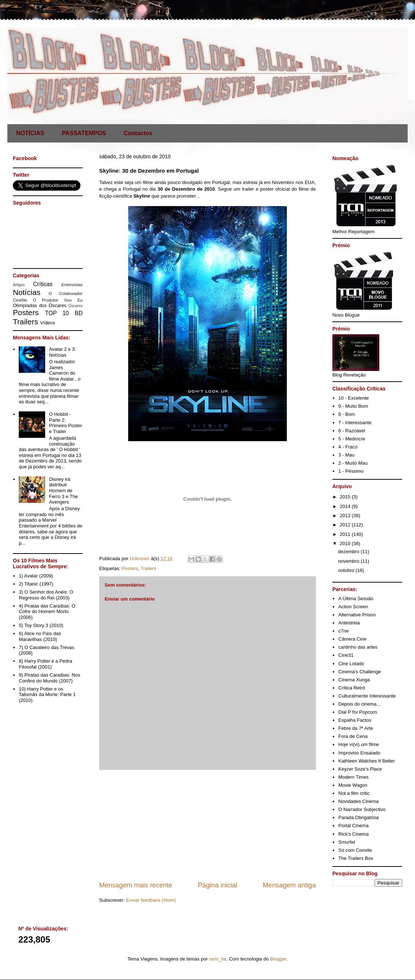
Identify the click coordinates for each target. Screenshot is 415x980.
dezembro (349, 552)
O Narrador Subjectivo (362, 809)
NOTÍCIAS (30, 133)
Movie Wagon (353, 785)
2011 (346, 534)
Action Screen (353, 607)
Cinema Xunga (354, 680)
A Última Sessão (356, 599)
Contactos (138, 133)
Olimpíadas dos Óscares (40, 305)
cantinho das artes (358, 647)
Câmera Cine (352, 639)
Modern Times (353, 777)
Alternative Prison (357, 615)
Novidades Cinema (358, 801)
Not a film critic (354, 793)
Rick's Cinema (353, 834)
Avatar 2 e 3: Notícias (62, 352)
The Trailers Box (356, 858)
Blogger (278, 959)
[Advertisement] (207, 825)
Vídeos (47, 323)
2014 (346, 506)
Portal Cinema (353, 826)
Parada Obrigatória (358, 817)
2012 (346, 525)
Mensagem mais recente (136, 885)
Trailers (149, 568)
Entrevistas (72, 284)
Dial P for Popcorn (358, 712)
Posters (130, 568)
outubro (347, 570)
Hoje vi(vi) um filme (359, 744)
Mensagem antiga (289, 885)
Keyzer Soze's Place (360, 769)
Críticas (43, 284)
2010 (346, 543)
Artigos (19, 285)
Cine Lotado (351, 664)
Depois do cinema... (359, 704)
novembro (349, 561)
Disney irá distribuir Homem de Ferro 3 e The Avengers (63, 491)
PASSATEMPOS (84, 133)
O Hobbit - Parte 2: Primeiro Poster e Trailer (65, 423)
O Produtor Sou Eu (58, 300)
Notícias (27, 292)
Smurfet (347, 842)
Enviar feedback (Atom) (151, 900)
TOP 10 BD (64, 313)
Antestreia (349, 623)
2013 (346, 516)
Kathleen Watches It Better (367, 761)
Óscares (75, 306)
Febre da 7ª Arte (356, 728)
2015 (346, 497)
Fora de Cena (353, 736)
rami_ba (218, 959)
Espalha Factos (355, 720)
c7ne (343, 631)
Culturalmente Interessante (367, 696)
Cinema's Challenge (360, 672)
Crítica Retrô (352, 688)
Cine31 (346, 655)
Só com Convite (355, 850)
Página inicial (218, 885)
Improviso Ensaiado (359, 753)
